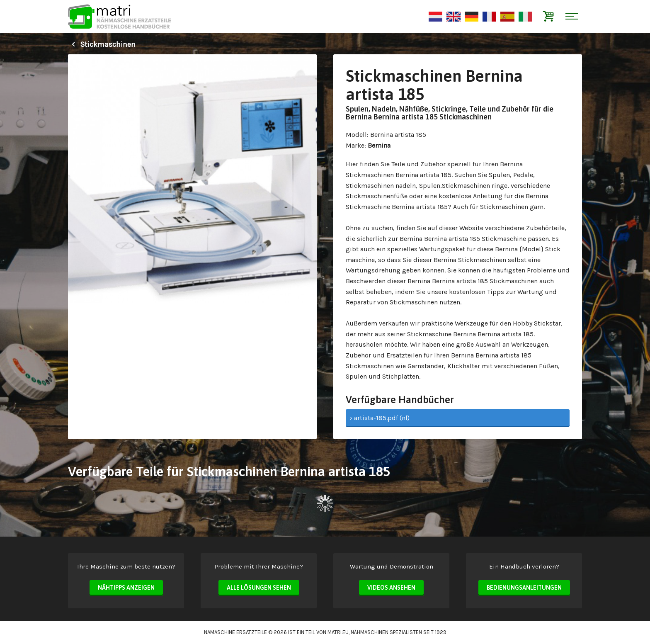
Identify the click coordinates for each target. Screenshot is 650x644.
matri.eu (338, 632)
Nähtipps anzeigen (126, 588)
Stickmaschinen (102, 44)
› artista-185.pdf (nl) (380, 418)
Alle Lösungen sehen (259, 588)
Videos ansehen (391, 588)
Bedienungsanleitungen (524, 588)
